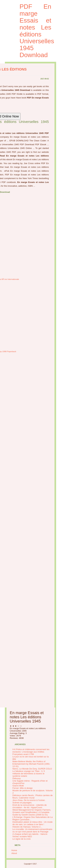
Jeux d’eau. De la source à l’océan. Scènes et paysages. (29, 801)
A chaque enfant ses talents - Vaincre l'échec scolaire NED (30, 835)
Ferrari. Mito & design (23, 788)
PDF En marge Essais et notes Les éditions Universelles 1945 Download (37, 31)
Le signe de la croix (22, 839)
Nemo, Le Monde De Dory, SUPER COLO (32, 769)
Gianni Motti (18, 786)
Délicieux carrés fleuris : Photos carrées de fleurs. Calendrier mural (33, 797)
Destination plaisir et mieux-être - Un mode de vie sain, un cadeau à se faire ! (33, 823)
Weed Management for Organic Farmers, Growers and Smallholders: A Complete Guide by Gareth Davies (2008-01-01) (32, 812)
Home (14, 850)
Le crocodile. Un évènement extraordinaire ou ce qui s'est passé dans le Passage (32, 830)
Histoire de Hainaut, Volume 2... (27, 827)
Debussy (17, 778)
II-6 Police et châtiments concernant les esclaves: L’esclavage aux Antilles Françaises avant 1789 (31, 752)
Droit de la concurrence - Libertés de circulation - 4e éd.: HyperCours (30, 806)
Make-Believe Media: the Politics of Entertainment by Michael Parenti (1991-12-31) (31, 764)
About (14, 853)
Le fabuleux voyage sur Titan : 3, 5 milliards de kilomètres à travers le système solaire (29, 774)
